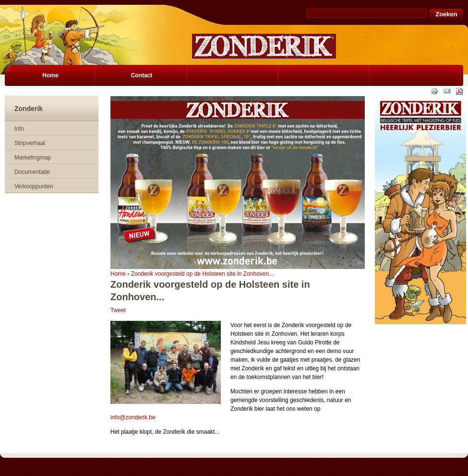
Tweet (118, 310)
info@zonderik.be (133, 417)
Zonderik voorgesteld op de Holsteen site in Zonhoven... (203, 274)
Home (118, 274)
